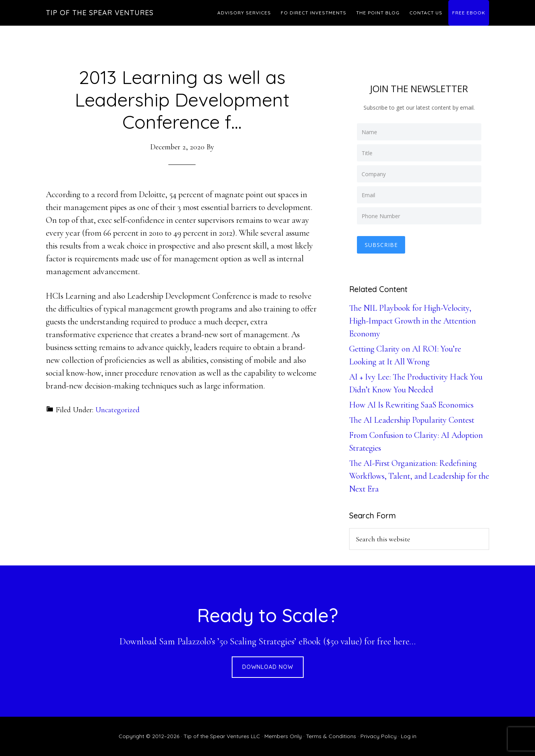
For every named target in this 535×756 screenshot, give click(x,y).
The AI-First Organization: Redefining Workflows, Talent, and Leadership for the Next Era (419, 476)
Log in (409, 736)
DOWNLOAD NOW (268, 667)
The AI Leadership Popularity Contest (412, 420)
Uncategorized (117, 410)
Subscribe (381, 245)
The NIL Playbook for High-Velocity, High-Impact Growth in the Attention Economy (413, 321)
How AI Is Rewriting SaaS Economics (411, 405)
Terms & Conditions (331, 736)
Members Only (283, 736)
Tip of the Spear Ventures (100, 13)
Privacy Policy (379, 736)
